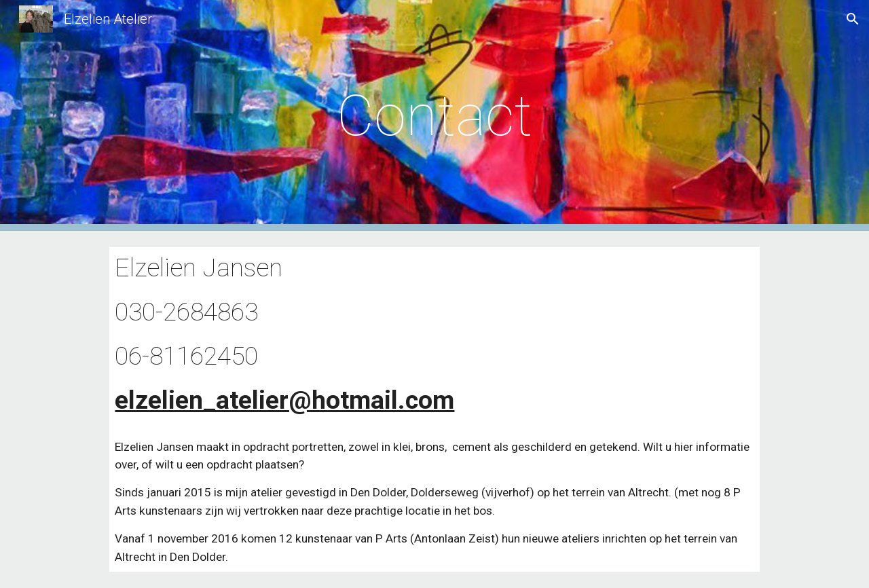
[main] (434, 116)
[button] (853, 19)
